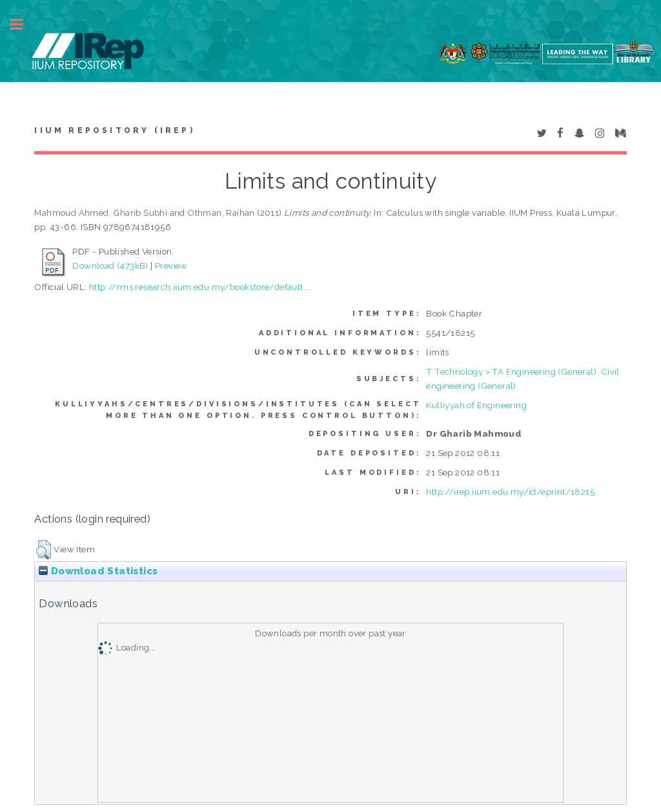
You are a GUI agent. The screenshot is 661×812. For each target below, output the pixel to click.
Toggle (23, 24)
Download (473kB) (110, 265)
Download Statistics (98, 571)
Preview (171, 265)
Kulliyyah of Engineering (476, 405)
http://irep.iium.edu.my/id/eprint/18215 (510, 492)
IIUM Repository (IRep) (114, 130)
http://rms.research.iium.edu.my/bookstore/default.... (200, 287)
